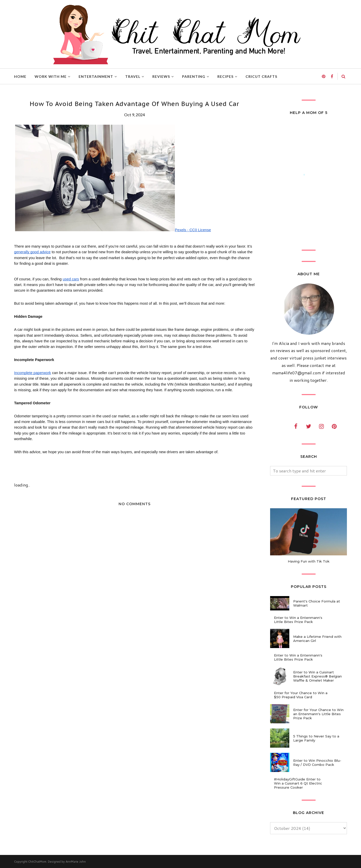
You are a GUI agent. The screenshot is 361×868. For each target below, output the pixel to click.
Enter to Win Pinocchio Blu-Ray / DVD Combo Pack (317, 763)
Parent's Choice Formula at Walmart (317, 603)
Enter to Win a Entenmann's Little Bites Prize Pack (298, 620)
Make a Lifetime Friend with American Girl (317, 639)
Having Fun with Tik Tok (309, 561)
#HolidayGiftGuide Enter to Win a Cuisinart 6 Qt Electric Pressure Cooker (298, 783)
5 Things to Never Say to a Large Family (316, 738)
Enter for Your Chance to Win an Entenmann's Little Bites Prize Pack (318, 714)
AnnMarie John (76, 862)
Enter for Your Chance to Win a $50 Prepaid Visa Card (301, 695)
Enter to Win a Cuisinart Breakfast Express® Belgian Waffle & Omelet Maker (317, 676)
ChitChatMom (37, 862)
